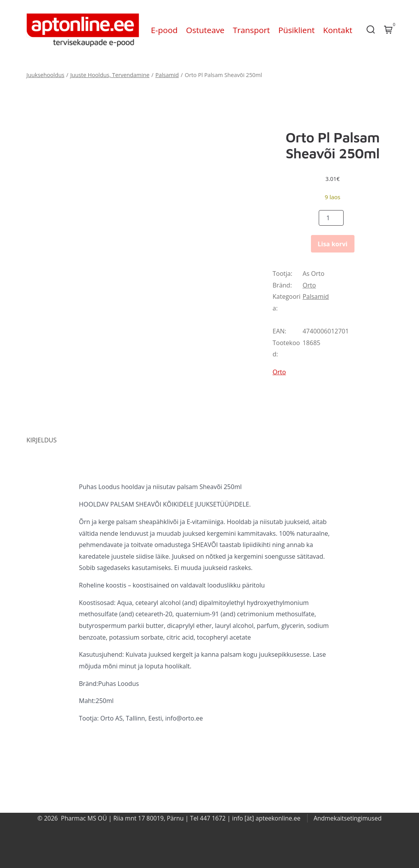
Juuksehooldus (45, 75)
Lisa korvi (333, 244)
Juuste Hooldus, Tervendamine (110, 75)
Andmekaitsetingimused (348, 818)
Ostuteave (205, 30)
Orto (309, 285)
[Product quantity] (331, 218)
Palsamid (167, 75)
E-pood (164, 30)
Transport (251, 30)
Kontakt (338, 30)
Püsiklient (297, 30)
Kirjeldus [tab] (42, 440)
